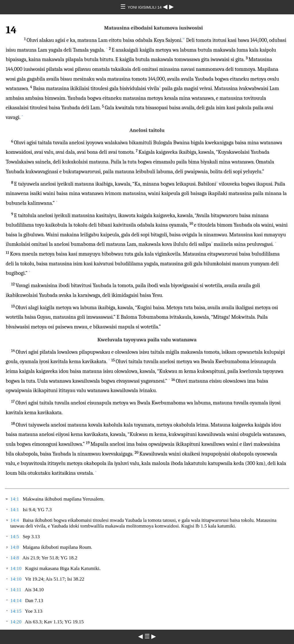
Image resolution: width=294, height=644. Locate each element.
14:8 (15, 547)
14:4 (15, 520)
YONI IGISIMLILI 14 (145, 7)
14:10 (16, 568)
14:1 (15, 499)
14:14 (16, 601)
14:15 (16, 611)
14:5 (15, 537)
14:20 (16, 622)
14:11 (16, 590)
